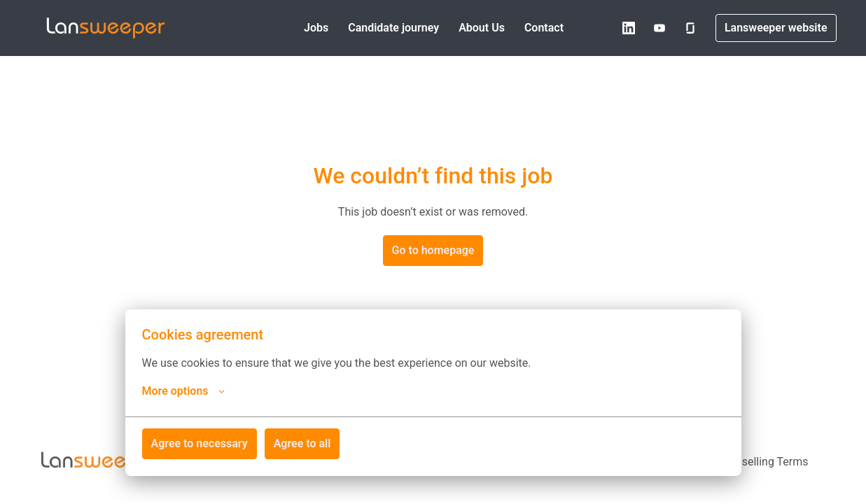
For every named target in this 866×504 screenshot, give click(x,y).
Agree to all (302, 443)
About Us (482, 28)
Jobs (316, 28)
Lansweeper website (776, 28)
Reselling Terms (768, 462)
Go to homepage (433, 250)
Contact (544, 28)
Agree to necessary (200, 443)
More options (183, 391)
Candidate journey (393, 28)
